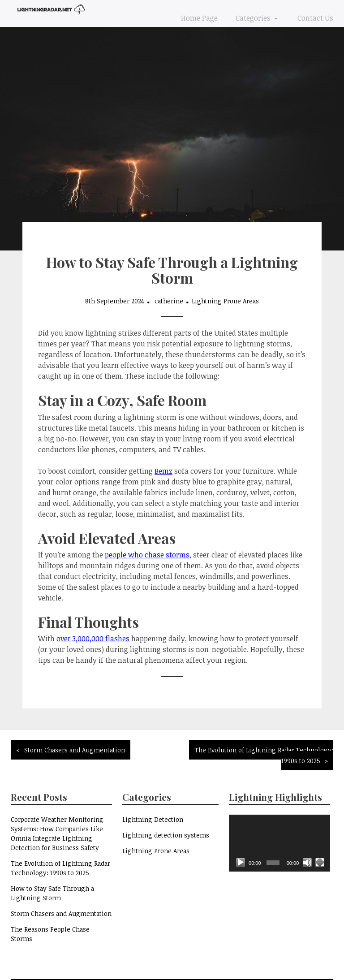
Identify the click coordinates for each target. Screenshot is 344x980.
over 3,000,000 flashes (93, 639)
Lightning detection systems (166, 835)
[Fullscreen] (320, 863)
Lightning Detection (153, 819)
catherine (169, 301)
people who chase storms (147, 555)
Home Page (199, 18)
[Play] (241, 863)
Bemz (163, 471)
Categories (254, 18)
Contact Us (315, 18)
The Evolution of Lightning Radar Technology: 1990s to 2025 (264, 755)
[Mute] (307, 863)
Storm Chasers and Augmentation (75, 750)
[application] (279, 843)
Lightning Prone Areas (225, 301)
